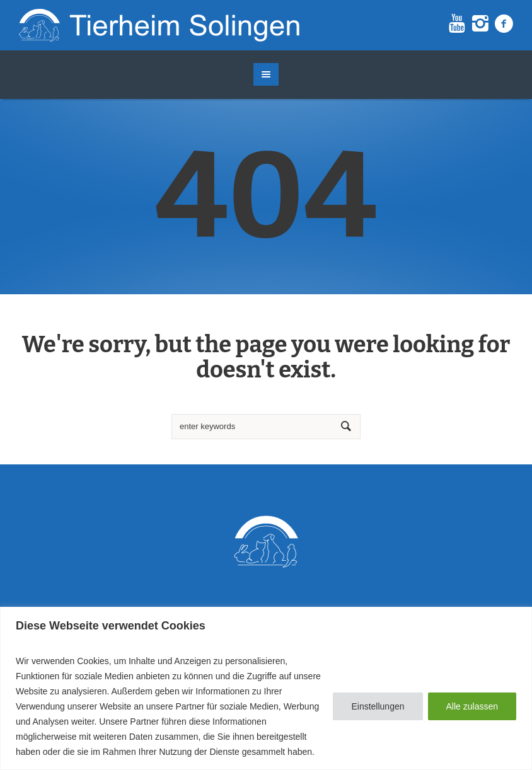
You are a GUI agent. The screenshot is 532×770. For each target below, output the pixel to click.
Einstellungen (378, 706)
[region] (266, 688)
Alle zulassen (472, 706)
